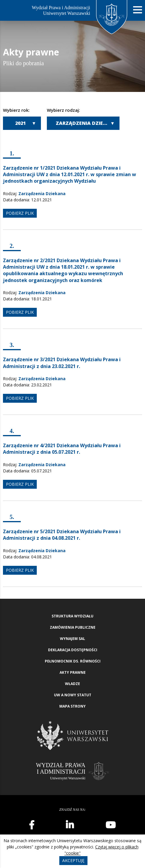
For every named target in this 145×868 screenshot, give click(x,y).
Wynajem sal (72, 639)
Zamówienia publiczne (73, 627)
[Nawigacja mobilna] (138, 10)
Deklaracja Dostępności (73, 650)
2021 (20, 123)
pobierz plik (20, 213)
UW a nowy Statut (73, 695)
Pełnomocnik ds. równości (73, 661)
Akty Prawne (73, 672)
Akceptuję (73, 860)
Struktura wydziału (72, 616)
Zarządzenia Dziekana (86, 123)
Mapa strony (72, 706)
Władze (72, 684)
